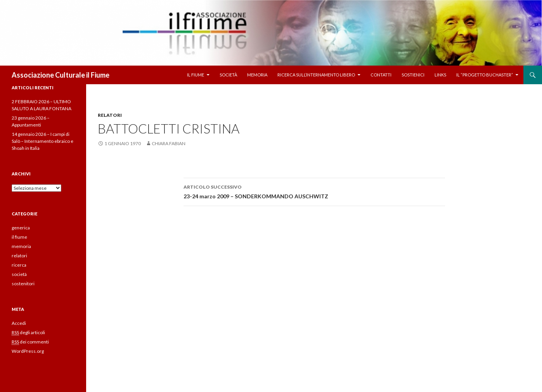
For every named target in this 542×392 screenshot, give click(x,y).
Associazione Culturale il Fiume (61, 75)
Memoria (257, 75)
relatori (110, 115)
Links (440, 75)
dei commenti (30, 342)
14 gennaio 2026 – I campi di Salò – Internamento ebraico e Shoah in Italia (42, 141)
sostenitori (23, 284)
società (19, 274)
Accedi (19, 323)
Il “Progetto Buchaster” (485, 75)
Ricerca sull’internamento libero (316, 75)
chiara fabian (169, 143)
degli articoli (28, 333)
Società (228, 75)
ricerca (19, 265)
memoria (21, 246)
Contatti (381, 75)
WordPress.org (28, 351)
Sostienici (413, 75)
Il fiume (196, 75)
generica (21, 228)
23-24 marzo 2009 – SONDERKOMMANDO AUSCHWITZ (314, 191)
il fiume (19, 237)
